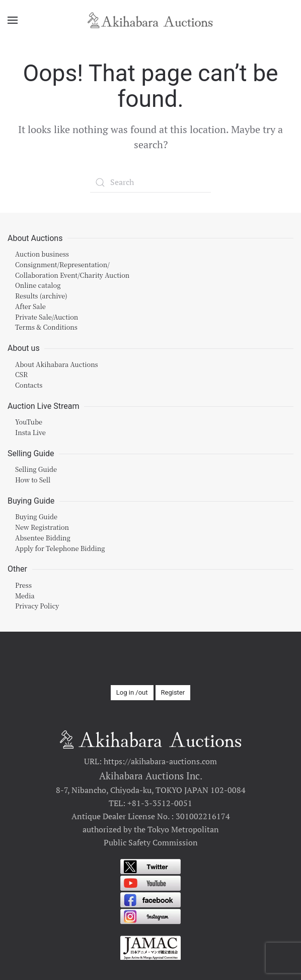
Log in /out (132, 692)
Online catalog (38, 285)
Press (23, 585)
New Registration (42, 527)
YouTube (29, 422)
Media (25, 596)
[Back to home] (150, 20)
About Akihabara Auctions (57, 364)
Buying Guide (36, 516)
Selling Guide (36, 469)
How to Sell (33, 480)
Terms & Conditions (46, 327)
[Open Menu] (13, 20)
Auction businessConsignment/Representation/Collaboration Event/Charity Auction (72, 264)
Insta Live (30, 432)
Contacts (29, 385)
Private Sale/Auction (47, 317)
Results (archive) (41, 296)
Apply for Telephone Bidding (60, 548)
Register (173, 692)
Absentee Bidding (43, 538)
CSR (21, 374)
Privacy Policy (37, 606)
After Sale (30, 306)
